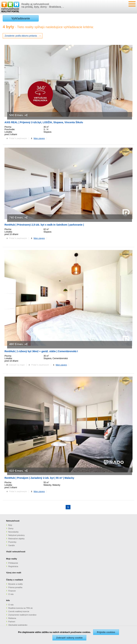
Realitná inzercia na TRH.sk (21, 608)
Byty (10, 525)
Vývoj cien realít (14, 573)
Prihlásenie (13, 563)
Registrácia (13, 566)
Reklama (12, 618)
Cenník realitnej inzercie (19, 611)
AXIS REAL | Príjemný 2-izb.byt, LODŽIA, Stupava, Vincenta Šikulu (44, 122)
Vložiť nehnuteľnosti (16, 552)
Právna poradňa (15, 587)
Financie (12, 591)
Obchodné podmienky (18, 625)
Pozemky (12, 542)
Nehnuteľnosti (13, 521)
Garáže (12, 545)
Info (8, 600)
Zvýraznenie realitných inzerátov (22, 615)
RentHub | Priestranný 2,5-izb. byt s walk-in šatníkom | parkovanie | (44, 225)
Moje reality (12, 559)
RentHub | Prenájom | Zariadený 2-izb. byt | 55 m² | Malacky (39, 478)
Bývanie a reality (16, 584)
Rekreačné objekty (17, 539)
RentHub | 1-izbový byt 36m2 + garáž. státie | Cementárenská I (41, 351)
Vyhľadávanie (21, 18)
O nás (11, 594)
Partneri (12, 622)
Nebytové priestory (17, 535)
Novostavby (13, 532)
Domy (11, 528)
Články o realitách (15, 580)
